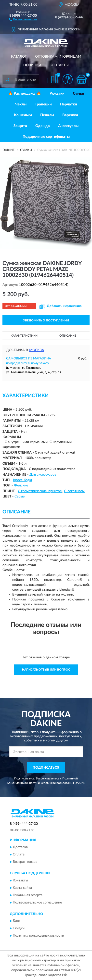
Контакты (59, 65)
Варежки (70, 115)
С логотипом (74, 491)
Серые (20, 496)
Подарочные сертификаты (46, 137)
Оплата (19, 855)
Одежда (43, 126)
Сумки (79, 94)
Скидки (19, 928)
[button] (23, 19)
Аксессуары (68, 126)
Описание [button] (68, 336)
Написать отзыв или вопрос (46, 670)
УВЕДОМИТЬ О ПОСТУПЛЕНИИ (46, 320)
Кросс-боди (22, 480)
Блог (17, 921)
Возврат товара (25, 862)
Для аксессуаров (43, 475)
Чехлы (21, 104)
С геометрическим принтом (40, 491)
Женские (21, 485)
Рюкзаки (57, 94)
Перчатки (69, 104)
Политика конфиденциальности (38, 936)
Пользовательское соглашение (37, 903)
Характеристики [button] (24, 336)
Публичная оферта (28, 895)
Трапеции (43, 104)
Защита (20, 126)
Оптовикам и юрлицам (58, 57)
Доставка (20, 847)
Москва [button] (37, 350)
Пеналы (47, 115)
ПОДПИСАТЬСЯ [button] (46, 768)
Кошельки (23, 115)
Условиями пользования (57, 783)
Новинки (32, 65)
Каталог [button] (19, 57)
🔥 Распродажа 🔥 (25, 94)
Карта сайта (22, 888)
